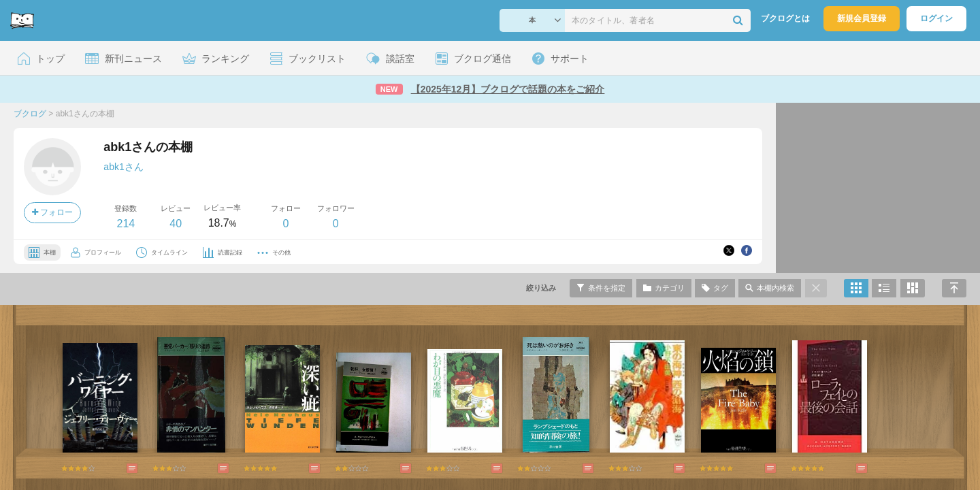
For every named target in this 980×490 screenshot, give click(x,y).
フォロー (52, 212)
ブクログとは (785, 18)
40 (176, 224)
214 (126, 224)
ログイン (936, 18)
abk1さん (123, 167)
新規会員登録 (862, 18)
